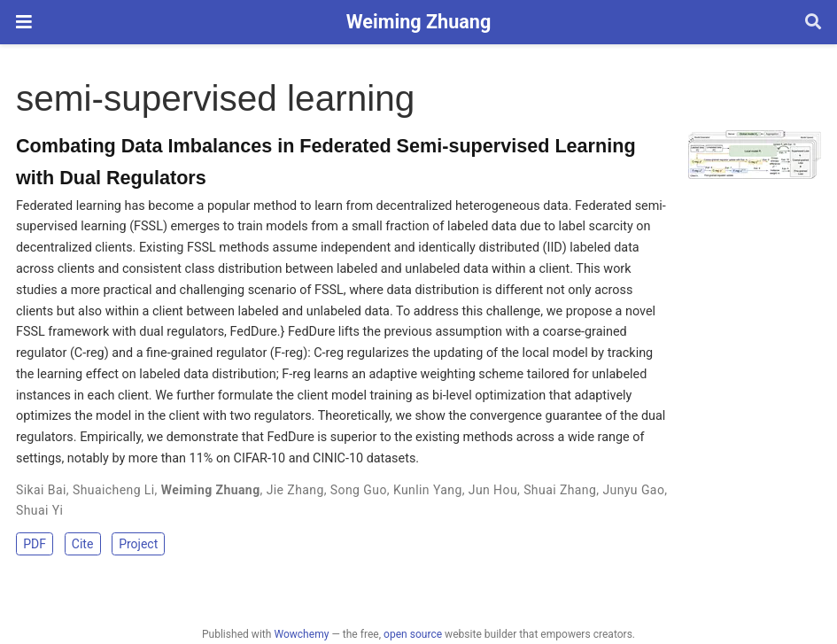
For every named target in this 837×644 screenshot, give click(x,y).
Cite (83, 544)
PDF (35, 544)
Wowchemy (301, 634)
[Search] (813, 23)
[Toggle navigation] (24, 22)
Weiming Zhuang (418, 22)
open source (413, 634)
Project (138, 544)
